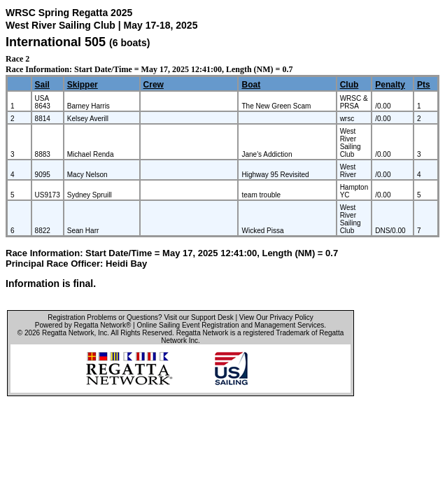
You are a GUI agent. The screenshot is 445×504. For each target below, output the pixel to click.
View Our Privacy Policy (276, 317)
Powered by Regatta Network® (83, 325)
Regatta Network (68, 333)
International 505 (56, 42)
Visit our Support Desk (198, 317)
